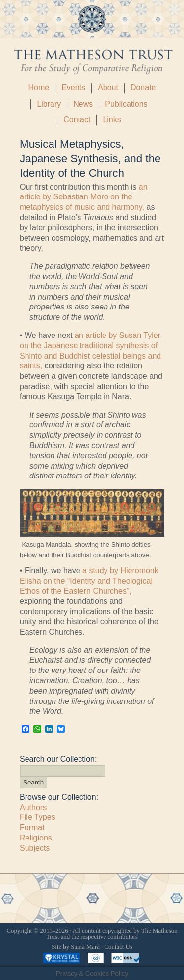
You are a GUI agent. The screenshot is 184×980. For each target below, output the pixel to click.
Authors (33, 807)
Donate (143, 88)
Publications (126, 104)
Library (49, 104)
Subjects (35, 848)
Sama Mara (85, 947)
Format (32, 827)
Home (39, 88)
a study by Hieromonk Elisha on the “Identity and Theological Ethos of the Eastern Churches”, (89, 581)
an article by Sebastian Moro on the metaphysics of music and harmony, (84, 197)
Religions (36, 838)
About (108, 88)
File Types (38, 817)
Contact (77, 120)
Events (73, 88)
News (83, 104)
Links (112, 120)
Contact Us (118, 947)
